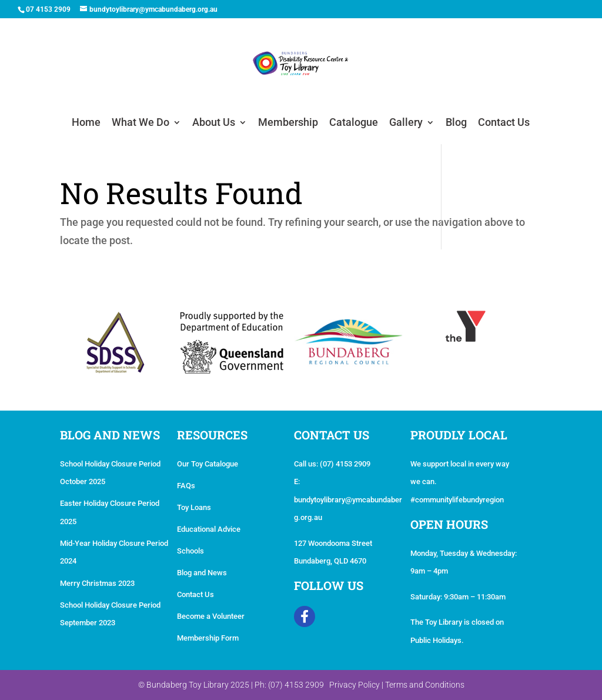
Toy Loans (194, 507)
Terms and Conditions (425, 685)
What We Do (141, 123)
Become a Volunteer (211, 616)
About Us (214, 123)
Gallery (406, 123)
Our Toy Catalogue (208, 464)
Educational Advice (209, 529)
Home (86, 123)
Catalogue (354, 123)
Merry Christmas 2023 (97, 583)
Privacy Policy (354, 685)
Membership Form (208, 638)
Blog (456, 123)
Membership (288, 123)
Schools (190, 551)
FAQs (186, 486)
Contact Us (504, 123)
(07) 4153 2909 (345, 464)
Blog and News (202, 573)
